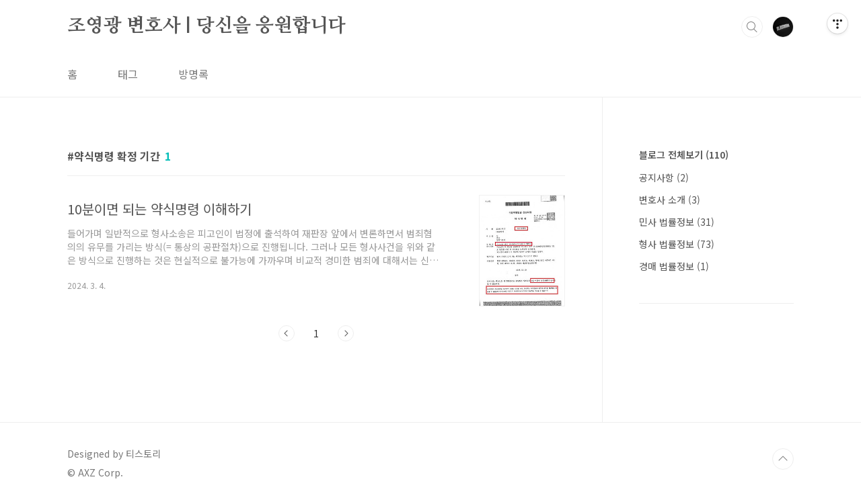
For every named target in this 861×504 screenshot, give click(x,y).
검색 (752, 27)
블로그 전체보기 (684, 155)
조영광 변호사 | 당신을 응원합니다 (207, 26)
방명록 (193, 74)
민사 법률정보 (677, 222)
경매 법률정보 (674, 266)
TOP (783, 459)
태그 (128, 74)
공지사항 (664, 177)
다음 (346, 333)
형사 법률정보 (677, 244)
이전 (287, 333)
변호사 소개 (670, 200)
